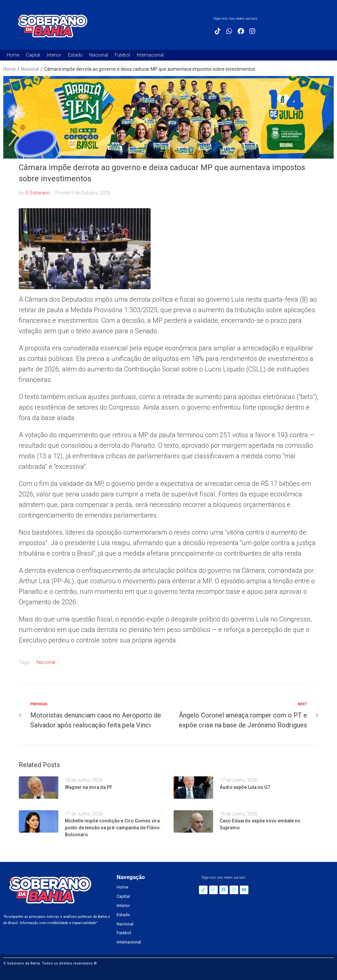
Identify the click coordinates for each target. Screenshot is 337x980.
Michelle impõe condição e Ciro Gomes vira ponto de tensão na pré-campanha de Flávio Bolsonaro (112, 828)
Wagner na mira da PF (89, 787)
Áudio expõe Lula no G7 (245, 787)
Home (10, 69)
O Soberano (38, 193)
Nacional (30, 69)
